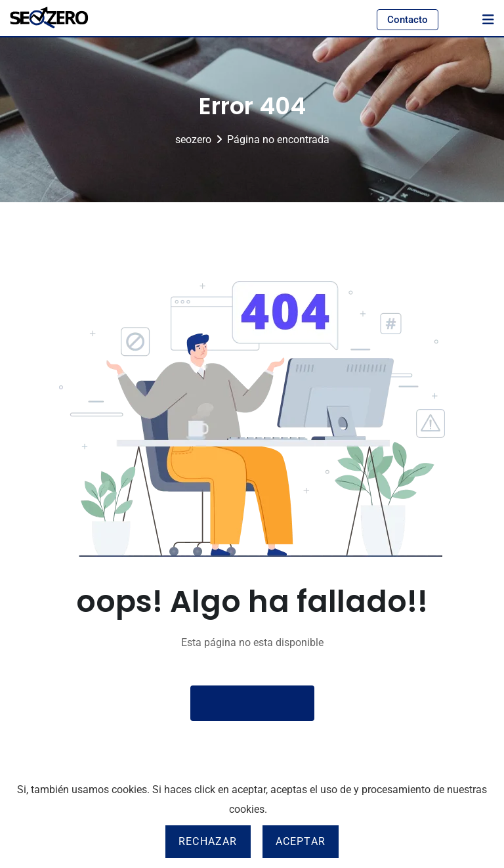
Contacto (408, 20)
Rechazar (208, 841)
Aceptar (301, 841)
